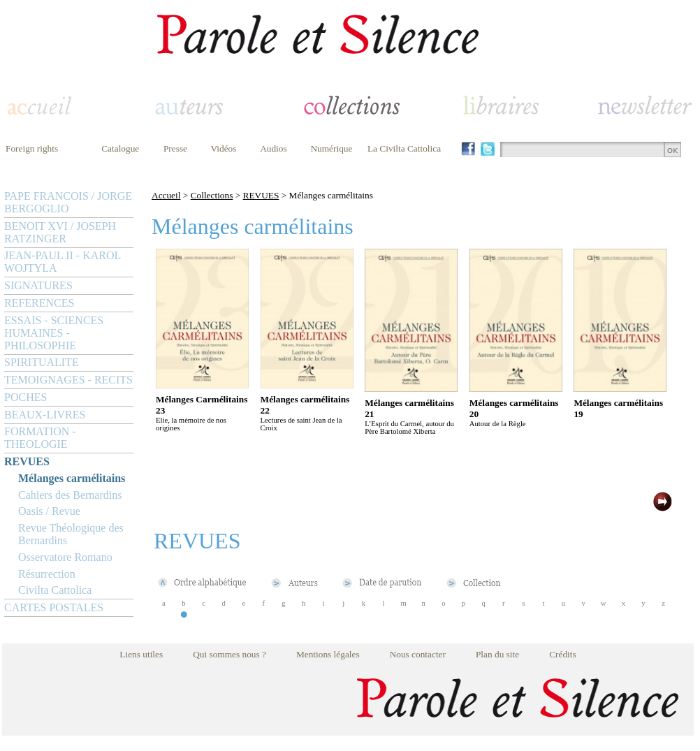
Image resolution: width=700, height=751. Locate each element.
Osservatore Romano (65, 557)
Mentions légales (328, 654)
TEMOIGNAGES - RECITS (68, 380)
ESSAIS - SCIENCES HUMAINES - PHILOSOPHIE (54, 333)
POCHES (25, 397)
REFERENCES (39, 303)
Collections (212, 195)
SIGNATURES (38, 285)
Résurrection (47, 574)
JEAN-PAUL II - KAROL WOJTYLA (63, 262)
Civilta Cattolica (55, 590)
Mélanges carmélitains (72, 478)
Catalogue (120, 148)
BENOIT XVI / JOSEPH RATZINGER (60, 232)
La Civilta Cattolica (404, 148)
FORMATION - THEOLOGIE (40, 438)
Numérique (331, 148)
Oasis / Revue (49, 511)
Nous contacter (418, 654)
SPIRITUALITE (42, 362)
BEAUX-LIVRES (45, 415)
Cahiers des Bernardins (70, 495)
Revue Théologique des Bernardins (71, 534)
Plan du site (497, 654)
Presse (175, 148)
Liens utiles (141, 654)
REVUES (27, 461)
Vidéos (224, 148)
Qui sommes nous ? (229, 654)
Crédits (563, 654)
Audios (274, 148)
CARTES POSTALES (54, 607)
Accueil (166, 195)
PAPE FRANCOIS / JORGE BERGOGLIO (68, 202)
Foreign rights (32, 148)
